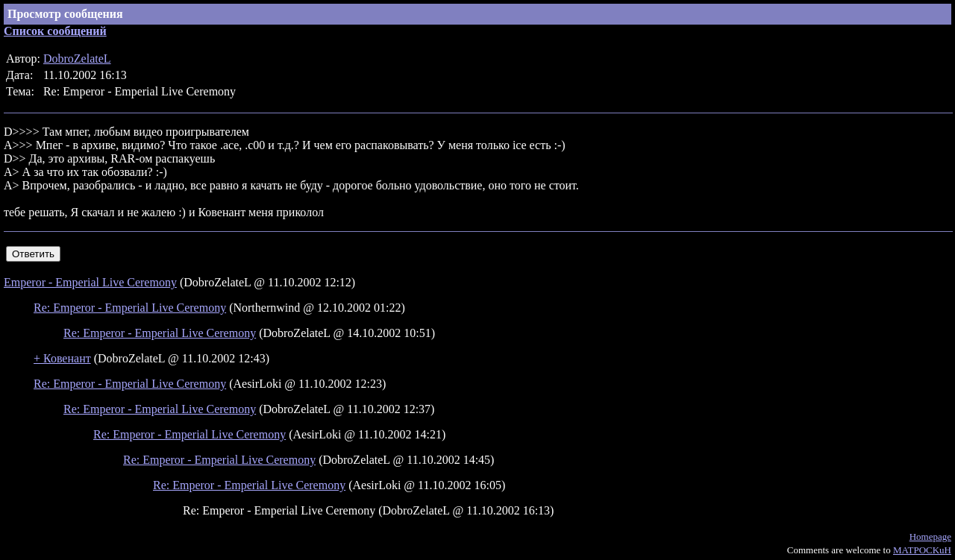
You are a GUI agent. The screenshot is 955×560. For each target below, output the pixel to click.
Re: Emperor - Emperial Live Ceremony (130, 308)
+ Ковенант (62, 358)
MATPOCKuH (922, 550)
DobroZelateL (77, 59)
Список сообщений (55, 31)
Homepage (930, 537)
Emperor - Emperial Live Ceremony (90, 282)
